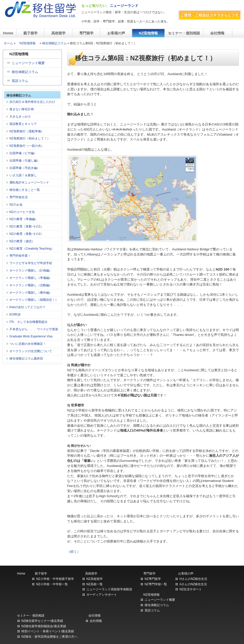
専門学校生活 (19, 197)
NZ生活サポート (191, 589)
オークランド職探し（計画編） (31, 270)
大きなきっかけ (20, 117)
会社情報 (218, 33)
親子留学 (30, 33)
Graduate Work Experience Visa (31, 336)
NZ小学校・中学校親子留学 (55, 579)
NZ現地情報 (148, 33)
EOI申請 (15, 314)
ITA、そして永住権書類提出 (28, 322)
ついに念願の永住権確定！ (28, 344)
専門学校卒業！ (20, 256)
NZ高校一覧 (95, 584)
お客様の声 (116, 33)
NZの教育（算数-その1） (26, 226)
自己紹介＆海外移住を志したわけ (32, 102)
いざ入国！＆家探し (23, 175)
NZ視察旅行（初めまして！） (30, 138)
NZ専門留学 (153, 579)
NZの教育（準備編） (24, 219)
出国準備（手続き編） (25, 168)
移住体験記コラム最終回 (26, 359)
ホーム (8, 43)
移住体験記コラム (54, 43)
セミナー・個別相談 (184, 33)
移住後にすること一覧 (25, 190)
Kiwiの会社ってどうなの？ (27, 307)
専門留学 (86, 33)
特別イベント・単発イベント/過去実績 (48, 631)
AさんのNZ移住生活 (193, 584)
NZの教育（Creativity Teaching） (32, 249)
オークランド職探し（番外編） (31, 293)
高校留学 (58, 33)
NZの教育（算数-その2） (26, 234)
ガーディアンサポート (102, 595)
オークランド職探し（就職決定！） (34, 300)
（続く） (74, 552)
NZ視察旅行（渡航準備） (27, 131)
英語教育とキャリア (23, 124)
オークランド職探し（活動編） (31, 285)
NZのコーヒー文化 (22, 212)
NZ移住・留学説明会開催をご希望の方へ (49, 637)
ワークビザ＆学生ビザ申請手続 (31, 263)
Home (8, 33)
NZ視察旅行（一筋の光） (27, 146)
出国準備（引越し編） (25, 161)
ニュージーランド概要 (28, 63)
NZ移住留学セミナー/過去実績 (42, 621)
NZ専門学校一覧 (156, 584)
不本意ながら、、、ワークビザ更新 (34, 329)
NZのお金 (16, 205)
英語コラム (20, 81)
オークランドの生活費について (31, 351)
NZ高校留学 (95, 579)
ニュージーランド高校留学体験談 (109, 589)
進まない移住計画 (22, 109)
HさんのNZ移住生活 (193, 579)
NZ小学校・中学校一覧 (52, 584)
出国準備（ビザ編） (23, 153)
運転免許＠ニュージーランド (29, 182)
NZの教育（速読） (22, 241)
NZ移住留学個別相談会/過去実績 (44, 626)
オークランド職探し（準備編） (31, 278)
